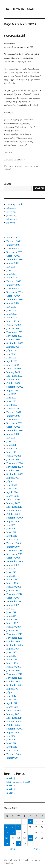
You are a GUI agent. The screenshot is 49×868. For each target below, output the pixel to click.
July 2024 (11, 307)
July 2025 (11, 267)
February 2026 (14, 241)
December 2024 (15, 289)
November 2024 (15, 292)
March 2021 (12, 452)
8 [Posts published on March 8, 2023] (19, 827)
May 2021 (11, 445)
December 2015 (14, 674)
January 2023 (13, 372)
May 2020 (11, 489)
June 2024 (11, 310)
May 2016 (11, 656)
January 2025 (13, 285)
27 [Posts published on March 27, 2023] (7, 843)
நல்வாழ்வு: (11, 219)
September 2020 (15, 474)
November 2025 (14, 252)
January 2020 (13, 503)
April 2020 (12, 492)
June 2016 (11, 652)
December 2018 (14, 550)
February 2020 (14, 500)
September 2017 (15, 601)
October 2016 (13, 641)
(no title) (11, 778)
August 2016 (13, 649)
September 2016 (15, 645)
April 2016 (12, 660)
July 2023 (11, 350)
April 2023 (12, 361)
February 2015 (14, 711)
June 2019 (11, 529)
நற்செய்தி (7, 169)
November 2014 (14, 721)
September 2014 (15, 729)
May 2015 (11, 700)
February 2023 (14, 369)
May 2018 (11, 576)
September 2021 (15, 430)
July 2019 (11, 525)
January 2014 (13, 758)
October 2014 (13, 725)
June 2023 (11, 354)
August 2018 (13, 565)
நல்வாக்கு (11, 208)
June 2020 (12, 485)
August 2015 (13, 689)
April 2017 (12, 620)
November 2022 (15, 379)
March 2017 (12, 623)
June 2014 (11, 740)
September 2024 (15, 299)
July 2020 (11, 481)
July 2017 (11, 609)
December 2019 (14, 507)
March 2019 (12, 540)
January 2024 (13, 329)
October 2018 (13, 558)
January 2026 (13, 245)
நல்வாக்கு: (11, 212)
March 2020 (13, 496)
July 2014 (11, 736)
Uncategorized (14, 204)
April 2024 (12, 318)
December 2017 (14, 594)
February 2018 (14, 587)
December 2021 (14, 420)
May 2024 (11, 314)
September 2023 (15, 343)
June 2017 (11, 612)
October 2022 (13, 383)
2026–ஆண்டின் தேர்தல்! (18, 782)
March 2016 (12, 663)
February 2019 (14, 543)
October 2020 (13, 470)
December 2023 (14, 332)
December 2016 (14, 634)
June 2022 (11, 398)
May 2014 (11, 743)
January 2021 (13, 460)
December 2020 (15, 463)
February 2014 (14, 754)
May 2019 (11, 532)
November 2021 (14, 423)
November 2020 (15, 467)
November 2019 (14, 510)
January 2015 (13, 714)
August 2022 (13, 390)
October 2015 (13, 681)
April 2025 (12, 278)
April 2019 (12, 536)
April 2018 (12, 580)
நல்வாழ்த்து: (12, 215)
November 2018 (14, 554)
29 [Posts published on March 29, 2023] (19, 843)
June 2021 (11, 441)
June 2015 (11, 696)
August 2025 (13, 263)
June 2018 (11, 572)
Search (8, 184)
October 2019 (13, 514)
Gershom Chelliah (15, 166)
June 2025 (11, 270)
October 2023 (13, 339)
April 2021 (12, 449)
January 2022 (13, 416)
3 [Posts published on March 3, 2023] (30, 822)
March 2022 (13, 409)
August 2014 (13, 732)
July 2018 (11, 569)
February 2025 (14, 281)
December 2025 (14, 249)
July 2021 (11, 438)
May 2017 (11, 616)
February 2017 (14, 627)
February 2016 (14, 667)
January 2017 (13, 631)
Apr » (37, 849)
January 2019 (13, 547)
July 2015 (11, 692)
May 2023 (11, 358)
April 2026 (12, 238)
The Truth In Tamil (19, 9)
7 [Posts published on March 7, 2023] (13, 827)
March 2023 (13, 365)
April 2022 (12, 405)
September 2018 (15, 561)
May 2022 (11, 401)
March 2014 (12, 751)
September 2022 (15, 387)
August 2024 (13, 303)
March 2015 (12, 707)
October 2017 (13, 598)
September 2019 (15, 518)
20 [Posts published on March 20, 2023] (7, 838)
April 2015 (12, 703)
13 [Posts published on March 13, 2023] (7, 833)
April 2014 (12, 747)
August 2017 (13, 605)
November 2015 (14, 678)
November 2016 (14, 638)
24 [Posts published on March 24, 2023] (30, 838)
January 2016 (13, 671)
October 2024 (13, 296)
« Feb (12, 849)
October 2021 (13, 427)
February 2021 (14, 456)
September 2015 (15, 685)
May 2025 (11, 274)
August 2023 (13, 347)
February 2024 (14, 325)
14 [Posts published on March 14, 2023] (13, 833)
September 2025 (15, 259)
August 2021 (13, 434)
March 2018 (12, 583)
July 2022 (11, 394)
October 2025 (13, 256)
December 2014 (14, 718)
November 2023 (14, 336)
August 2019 (13, 521)
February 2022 (14, 412)
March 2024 (13, 321)
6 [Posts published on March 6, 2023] (7, 827)
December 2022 (14, 376)
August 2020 (13, 478)
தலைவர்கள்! (14, 35)
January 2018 (13, 590)
